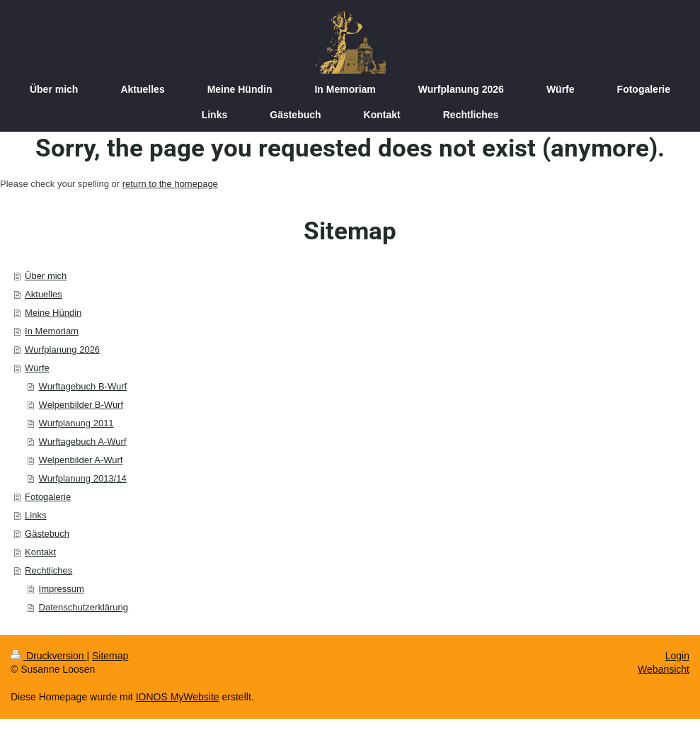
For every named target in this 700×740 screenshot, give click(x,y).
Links (35, 515)
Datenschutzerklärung (84, 607)
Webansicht (664, 669)
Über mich (46, 276)
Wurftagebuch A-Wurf (83, 442)
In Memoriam (52, 331)
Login (677, 656)
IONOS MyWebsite (178, 697)
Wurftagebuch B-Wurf (83, 386)
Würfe (37, 368)
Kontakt (40, 552)
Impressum (62, 589)
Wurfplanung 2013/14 (83, 478)
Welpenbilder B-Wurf (81, 405)
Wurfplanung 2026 (62, 349)
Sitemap (110, 656)
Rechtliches (48, 570)
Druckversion (48, 656)
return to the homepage (170, 184)
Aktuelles (44, 294)
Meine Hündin (53, 313)
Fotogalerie (48, 497)
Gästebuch (47, 534)
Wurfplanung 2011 (76, 423)
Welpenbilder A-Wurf (81, 460)
